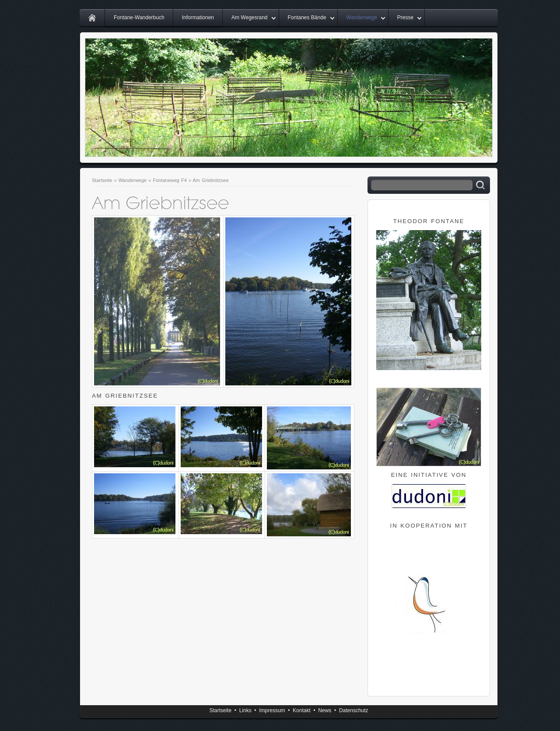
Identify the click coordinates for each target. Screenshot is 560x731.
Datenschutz (354, 710)
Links (245, 710)
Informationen (198, 17)
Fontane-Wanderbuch (139, 17)
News (325, 710)
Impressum (272, 710)
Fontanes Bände (307, 17)
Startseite (102, 180)
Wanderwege (362, 17)
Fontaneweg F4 (170, 180)
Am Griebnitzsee (211, 180)
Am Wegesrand (249, 17)
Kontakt (302, 710)
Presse (405, 17)
